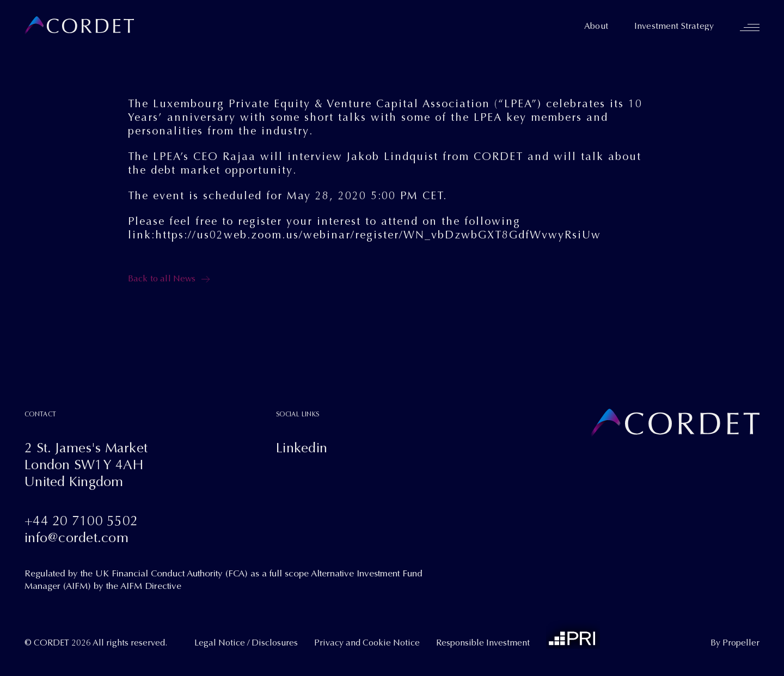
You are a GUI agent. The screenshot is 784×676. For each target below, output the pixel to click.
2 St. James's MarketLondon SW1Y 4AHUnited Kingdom (86, 465)
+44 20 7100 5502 (81, 521)
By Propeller (735, 643)
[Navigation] (750, 27)
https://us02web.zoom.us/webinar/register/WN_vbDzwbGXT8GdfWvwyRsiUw (378, 235)
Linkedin (302, 448)
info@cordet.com (76, 537)
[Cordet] (79, 26)
